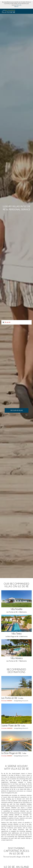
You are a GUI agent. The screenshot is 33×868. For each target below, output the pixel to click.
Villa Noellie (16, 609)
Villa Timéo (17, 634)
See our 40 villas (17, 410)
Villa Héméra (16, 658)
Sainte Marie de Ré (11, 726)
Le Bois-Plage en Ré (11, 753)
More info (19, 5)
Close (16, 7)
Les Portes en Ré (9, 698)
